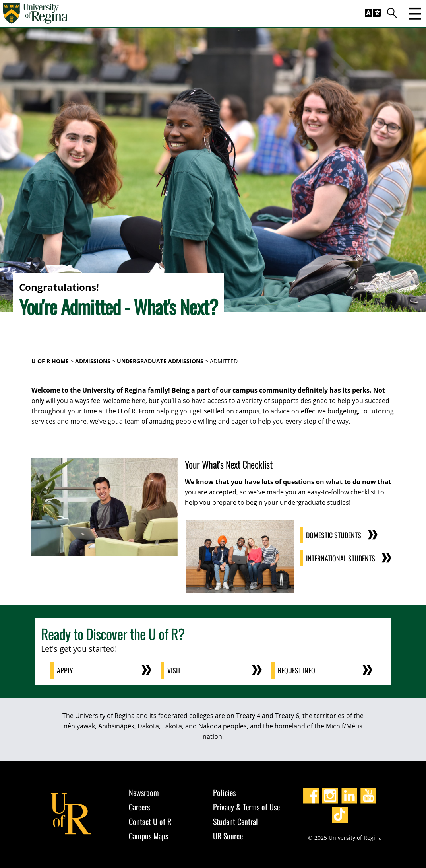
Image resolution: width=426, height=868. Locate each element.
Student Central (235, 821)
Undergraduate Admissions (160, 361)
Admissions (93, 361)
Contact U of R (150, 821)
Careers (139, 807)
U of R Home (50, 361)
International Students (341, 558)
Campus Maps (148, 836)
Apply (65, 670)
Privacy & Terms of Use (246, 807)
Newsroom (144, 792)
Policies (224, 792)
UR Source (228, 836)
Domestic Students (334, 535)
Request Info (296, 670)
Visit (174, 670)
